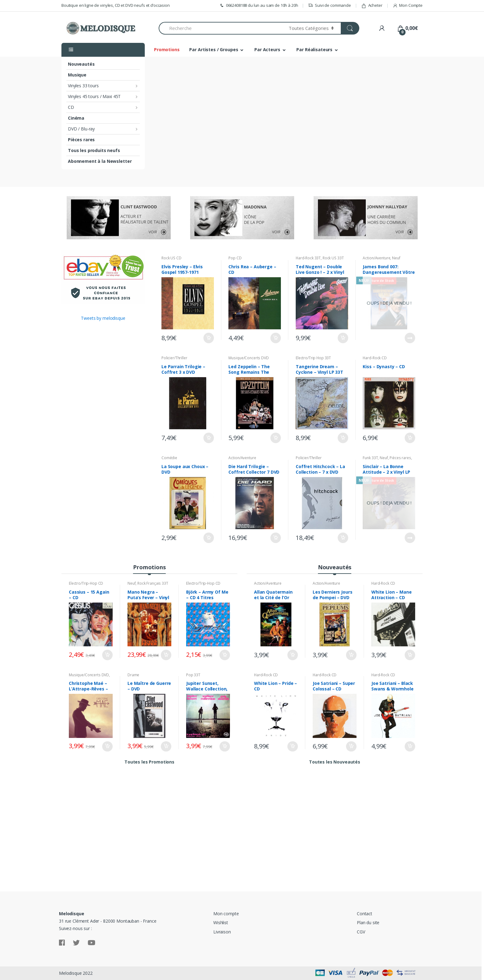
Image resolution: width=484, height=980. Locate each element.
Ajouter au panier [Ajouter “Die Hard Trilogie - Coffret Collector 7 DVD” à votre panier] (275, 538)
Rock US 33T (333, 258)
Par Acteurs (267, 49)
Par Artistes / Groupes (214, 49)
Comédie (169, 458)
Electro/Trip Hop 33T (313, 358)
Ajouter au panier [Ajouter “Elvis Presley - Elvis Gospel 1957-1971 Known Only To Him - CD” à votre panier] (208, 338)
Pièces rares (81, 140)
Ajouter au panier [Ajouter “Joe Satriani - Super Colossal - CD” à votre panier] (351, 747)
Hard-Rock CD (375, 358)
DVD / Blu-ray (81, 129)
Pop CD (235, 258)
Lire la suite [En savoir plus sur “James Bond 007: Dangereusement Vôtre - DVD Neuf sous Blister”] (410, 338)
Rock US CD (171, 258)
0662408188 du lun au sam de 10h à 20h (259, 5)
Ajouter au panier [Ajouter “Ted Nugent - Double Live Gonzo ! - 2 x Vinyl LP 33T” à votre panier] (343, 338)
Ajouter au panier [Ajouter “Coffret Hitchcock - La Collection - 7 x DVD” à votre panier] (343, 538)
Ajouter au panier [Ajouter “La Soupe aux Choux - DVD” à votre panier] (208, 538)
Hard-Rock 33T (308, 258)
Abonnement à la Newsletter (100, 161)
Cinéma (76, 118)
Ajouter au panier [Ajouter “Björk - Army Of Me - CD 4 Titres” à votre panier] (224, 655)
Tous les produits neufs (94, 150)
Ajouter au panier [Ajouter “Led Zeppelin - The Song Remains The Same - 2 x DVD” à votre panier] (275, 438)
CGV (361, 932)
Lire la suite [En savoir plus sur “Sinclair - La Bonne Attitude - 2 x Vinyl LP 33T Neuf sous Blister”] (410, 538)
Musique (77, 75)
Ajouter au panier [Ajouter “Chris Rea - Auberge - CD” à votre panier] (275, 338)
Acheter (372, 5)
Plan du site (368, 922)
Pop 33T (193, 675)
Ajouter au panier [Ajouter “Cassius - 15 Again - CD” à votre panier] (107, 655)
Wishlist (221, 922)
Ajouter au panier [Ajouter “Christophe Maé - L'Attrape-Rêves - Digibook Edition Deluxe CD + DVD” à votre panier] (107, 747)
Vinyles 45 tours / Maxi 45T (94, 96)
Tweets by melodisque (103, 318)
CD (71, 107)
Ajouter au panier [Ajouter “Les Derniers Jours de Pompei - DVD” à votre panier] (351, 655)
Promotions (167, 49)
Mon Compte (408, 5)
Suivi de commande (330, 5)
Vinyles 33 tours (83, 86)
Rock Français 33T (153, 583)
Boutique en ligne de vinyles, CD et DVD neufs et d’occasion (116, 5)
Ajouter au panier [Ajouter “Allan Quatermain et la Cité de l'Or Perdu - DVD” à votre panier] (292, 655)
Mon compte (226, 914)
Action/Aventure (376, 258)
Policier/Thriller (174, 358)
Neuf (396, 258)
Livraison (222, 932)
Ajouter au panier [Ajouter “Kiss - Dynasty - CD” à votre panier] (410, 438)
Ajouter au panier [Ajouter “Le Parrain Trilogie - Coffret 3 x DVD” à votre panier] (208, 438)
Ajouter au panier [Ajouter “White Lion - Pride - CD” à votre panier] (292, 747)
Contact (365, 914)
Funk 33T (370, 458)
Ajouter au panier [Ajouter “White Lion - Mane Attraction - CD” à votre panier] (410, 655)
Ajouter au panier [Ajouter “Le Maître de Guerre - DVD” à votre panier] (166, 747)
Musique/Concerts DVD (248, 358)
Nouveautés (81, 64)
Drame (133, 675)
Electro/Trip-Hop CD (86, 583)
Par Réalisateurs (314, 49)
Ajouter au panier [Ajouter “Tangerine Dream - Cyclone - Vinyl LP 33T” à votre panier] (343, 438)
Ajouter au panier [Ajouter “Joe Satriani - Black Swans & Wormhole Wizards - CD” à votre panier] (410, 747)
